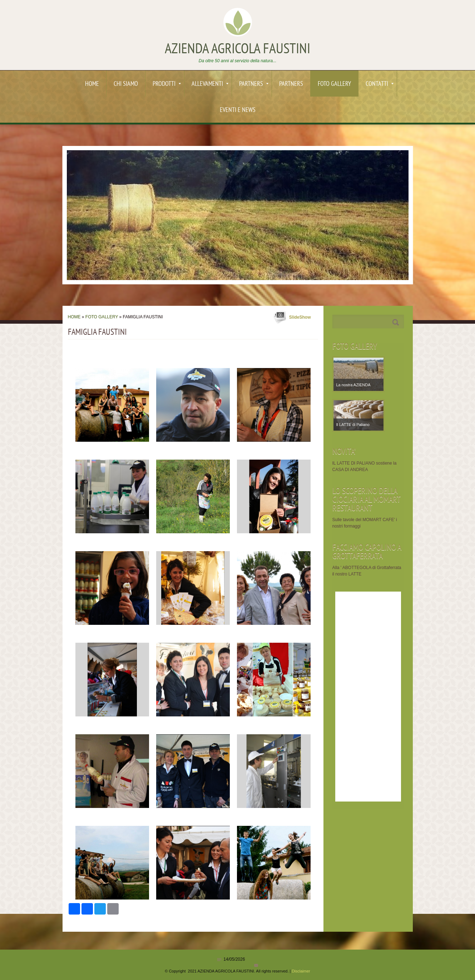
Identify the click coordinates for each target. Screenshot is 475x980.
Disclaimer (301, 971)
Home (92, 84)
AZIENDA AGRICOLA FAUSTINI (237, 50)
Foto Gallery (334, 84)
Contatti (380, 84)
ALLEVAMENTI (210, 84)
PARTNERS (254, 84)
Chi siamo (126, 84)
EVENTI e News (238, 110)
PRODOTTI (167, 84)
